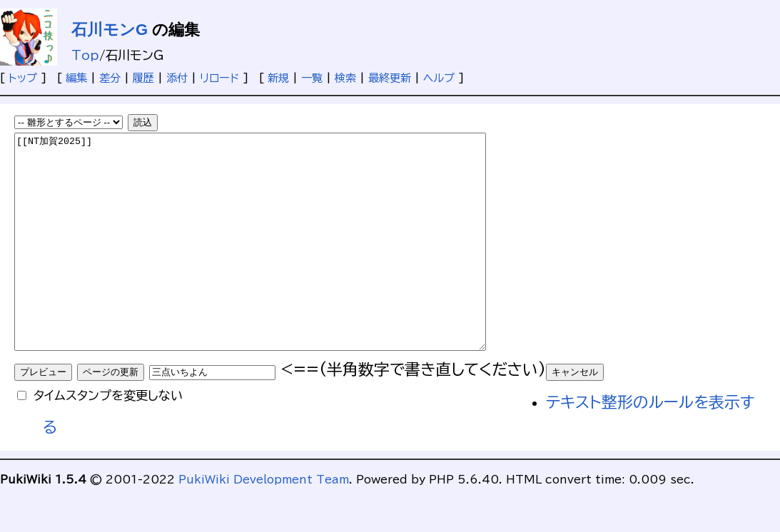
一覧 (312, 78)
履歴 (143, 78)
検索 (345, 78)
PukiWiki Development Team (264, 522)
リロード (219, 78)
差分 (110, 78)
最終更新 (390, 78)
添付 (177, 78)
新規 (278, 78)
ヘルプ (439, 78)
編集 (76, 78)
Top (85, 55)
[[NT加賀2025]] (279, 263)
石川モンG (110, 30)
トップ (23, 78)
